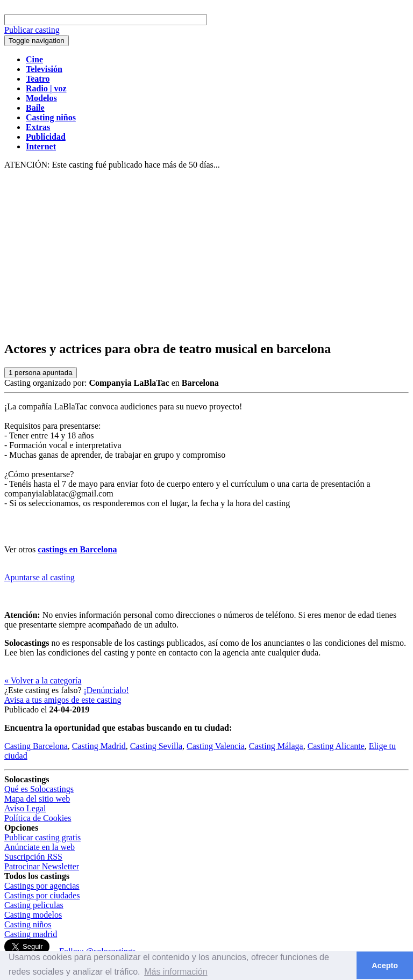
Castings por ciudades (42, 895)
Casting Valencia (216, 746)
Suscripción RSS (33, 857)
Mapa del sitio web (37, 799)
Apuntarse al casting (40, 577)
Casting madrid (31, 934)
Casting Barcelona (36, 746)
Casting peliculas (34, 905)
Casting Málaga (276, 746)
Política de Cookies (38, 818)
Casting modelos (33, 915)
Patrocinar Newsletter (42, 866)
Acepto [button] (385, 965)
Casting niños (28, 924)
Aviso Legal (25, 808)
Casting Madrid (99, 746)
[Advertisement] (206, 256)
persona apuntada (41, 373)
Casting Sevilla (156, 746)
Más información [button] (176, 972)
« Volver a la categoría (43, 680)
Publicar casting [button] (32, 30)
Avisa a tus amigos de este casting (63, 700)
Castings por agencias (42, 886)
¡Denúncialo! (106, 690)
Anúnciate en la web (40, 847)
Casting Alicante (336, 746)
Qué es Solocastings (39, 789)
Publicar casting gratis (42, 837)
